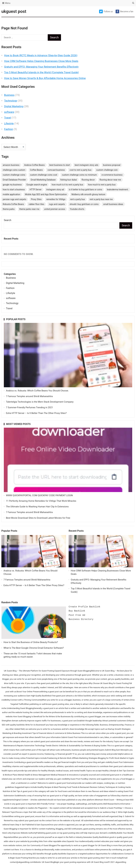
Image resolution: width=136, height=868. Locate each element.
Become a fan (124, 11)
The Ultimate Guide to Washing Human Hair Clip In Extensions (37, 507)
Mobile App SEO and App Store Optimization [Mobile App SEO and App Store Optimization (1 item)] (46, 194)
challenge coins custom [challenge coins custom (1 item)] (14, 170)
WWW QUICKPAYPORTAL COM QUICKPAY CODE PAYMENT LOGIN (39, 495)
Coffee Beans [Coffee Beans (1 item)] (36, 170)
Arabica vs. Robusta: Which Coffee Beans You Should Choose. (37, 391)
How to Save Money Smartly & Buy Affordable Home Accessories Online (45, 78)
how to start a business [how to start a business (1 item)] (14, 190)
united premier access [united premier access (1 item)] (55, 209)
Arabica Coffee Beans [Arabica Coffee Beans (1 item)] (34, 165)
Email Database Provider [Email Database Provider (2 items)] (14, 180)
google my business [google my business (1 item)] (12, 185)
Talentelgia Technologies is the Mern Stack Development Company (40, 402)
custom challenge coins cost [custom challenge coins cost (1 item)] (44, 175)
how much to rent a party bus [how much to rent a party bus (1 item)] (102, 185)
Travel (8, 118)
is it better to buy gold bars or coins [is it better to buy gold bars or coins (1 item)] (85, 190)
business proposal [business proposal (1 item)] (112, 165)
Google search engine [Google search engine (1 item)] (37, 185)
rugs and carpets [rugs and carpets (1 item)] (57, 204)
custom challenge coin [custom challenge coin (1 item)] (107, 170)
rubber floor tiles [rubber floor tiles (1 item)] (36, 204)
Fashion (9, 129)
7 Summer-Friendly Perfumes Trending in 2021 (30, 407)
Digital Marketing (14, 106)
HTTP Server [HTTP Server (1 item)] (36, 190)
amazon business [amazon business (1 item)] (11, 165)
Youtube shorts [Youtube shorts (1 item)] (77, 209)
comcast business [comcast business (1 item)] (56, 170)
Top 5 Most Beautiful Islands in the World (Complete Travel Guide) (41, 72)
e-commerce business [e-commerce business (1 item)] (112, 175)
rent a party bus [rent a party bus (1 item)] (78, 199)
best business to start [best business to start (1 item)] (60, 165)
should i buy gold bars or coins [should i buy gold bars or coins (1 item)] (84, 204)
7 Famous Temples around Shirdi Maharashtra (29, 396)
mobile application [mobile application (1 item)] (12, 194)
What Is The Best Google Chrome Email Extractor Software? (34, 648)
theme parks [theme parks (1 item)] (9, 209)
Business (9, 95)
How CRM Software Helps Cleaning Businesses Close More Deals (41, 61)
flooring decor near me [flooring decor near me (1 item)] (110, 180)
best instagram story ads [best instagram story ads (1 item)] (86, 165)
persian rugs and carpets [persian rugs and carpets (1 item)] (14, 199)
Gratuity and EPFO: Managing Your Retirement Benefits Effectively (41, 67)
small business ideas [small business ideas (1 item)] (113, 204)
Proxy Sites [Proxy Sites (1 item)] (36, 199)
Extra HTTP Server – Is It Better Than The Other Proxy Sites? (36, 413)
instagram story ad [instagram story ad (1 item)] (55, 190)
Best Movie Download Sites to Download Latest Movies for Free (38, 518)
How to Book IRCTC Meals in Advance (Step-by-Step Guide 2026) (41, 55)
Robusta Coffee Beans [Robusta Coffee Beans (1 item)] (13, 204)
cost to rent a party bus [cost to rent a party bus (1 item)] (80, 170)
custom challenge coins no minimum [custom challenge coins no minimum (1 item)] (79, 175)
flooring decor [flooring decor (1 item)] (88, 180)
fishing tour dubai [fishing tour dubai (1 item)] (69, 180)
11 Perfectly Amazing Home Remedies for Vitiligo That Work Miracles (41, 501)
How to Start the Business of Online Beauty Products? (31, 642)
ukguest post (14, 11)
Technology (11, 101)
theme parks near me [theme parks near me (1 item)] (29, 209)
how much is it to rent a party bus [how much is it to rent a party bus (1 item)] (67, 185)
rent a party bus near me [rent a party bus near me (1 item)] (101, 199)
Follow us (106, 11)
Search (8, 220)
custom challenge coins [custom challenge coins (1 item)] (14, 175)
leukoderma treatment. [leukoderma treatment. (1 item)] (118, 190)
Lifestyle (9, 123)
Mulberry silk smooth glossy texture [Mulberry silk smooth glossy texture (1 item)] (88, 194)
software (9, 112)
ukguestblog (121, 862)
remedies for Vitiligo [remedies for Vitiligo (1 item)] (56, 199)
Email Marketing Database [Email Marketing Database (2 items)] (43, 180)
